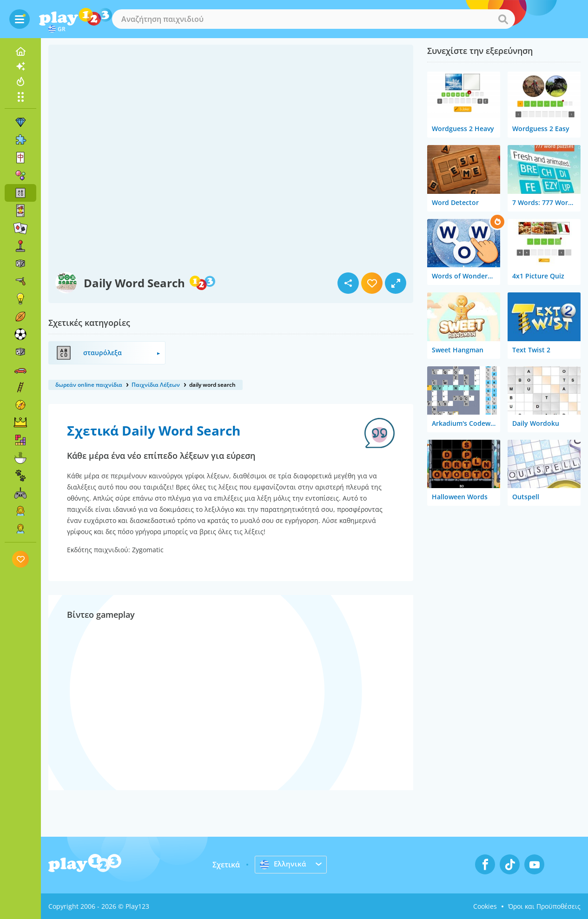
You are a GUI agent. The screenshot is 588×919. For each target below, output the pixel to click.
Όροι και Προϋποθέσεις (544, 906)
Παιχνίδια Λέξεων (156, 385)
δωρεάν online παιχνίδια (89, 385)
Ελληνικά (283, 864)
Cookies (485, 906)
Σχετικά (226, 865)
